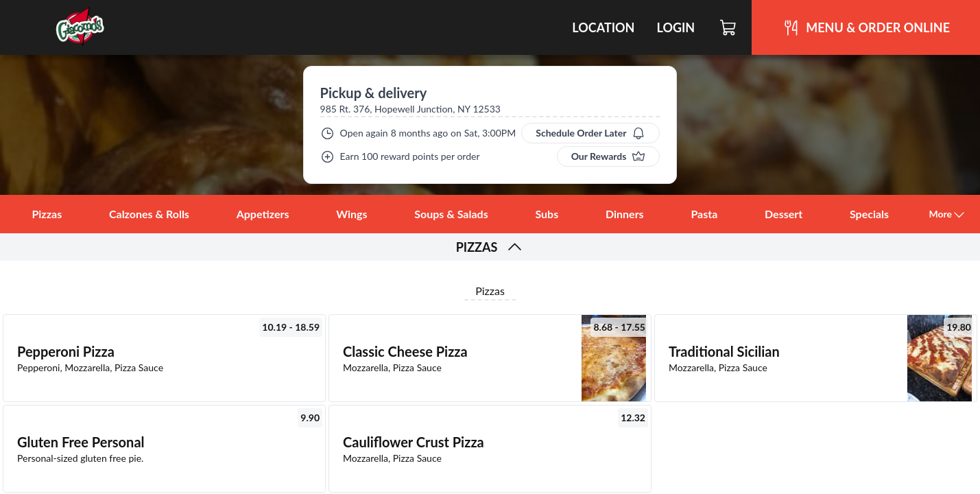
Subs (547, 214)
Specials (869, 214)
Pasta (704, 214)
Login (676, 27)
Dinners (625, 214)
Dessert (784, 214)
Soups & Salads (451, 214)
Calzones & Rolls (149, 214)
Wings (351, 214)
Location (603, 27)
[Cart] (729, 27)
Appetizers (263, 214)
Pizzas (47, 214)
